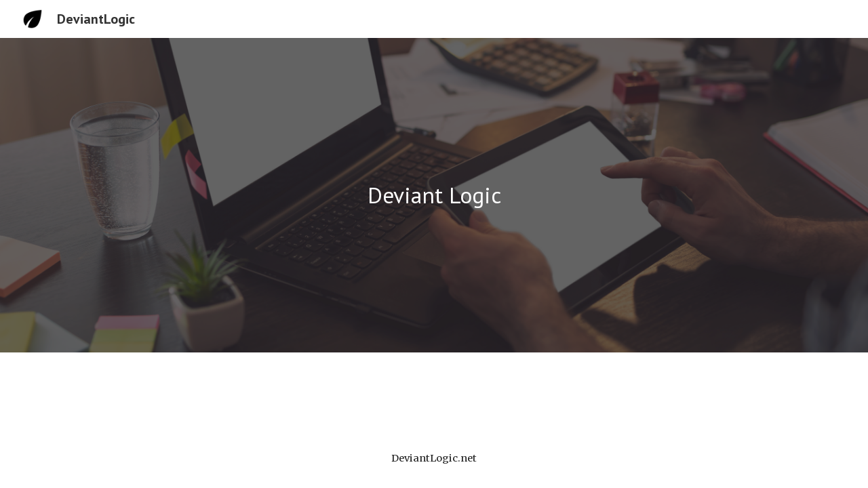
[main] (434, 196)
